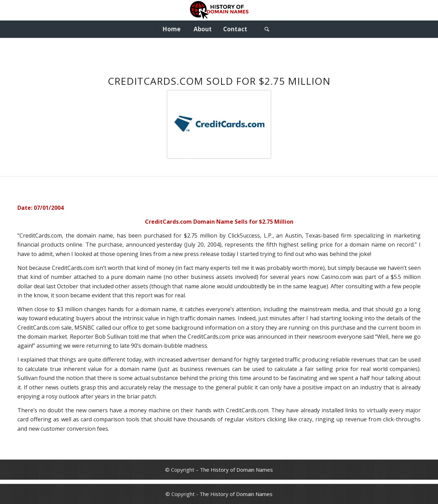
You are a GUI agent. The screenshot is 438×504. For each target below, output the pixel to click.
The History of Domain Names (236, 470)
